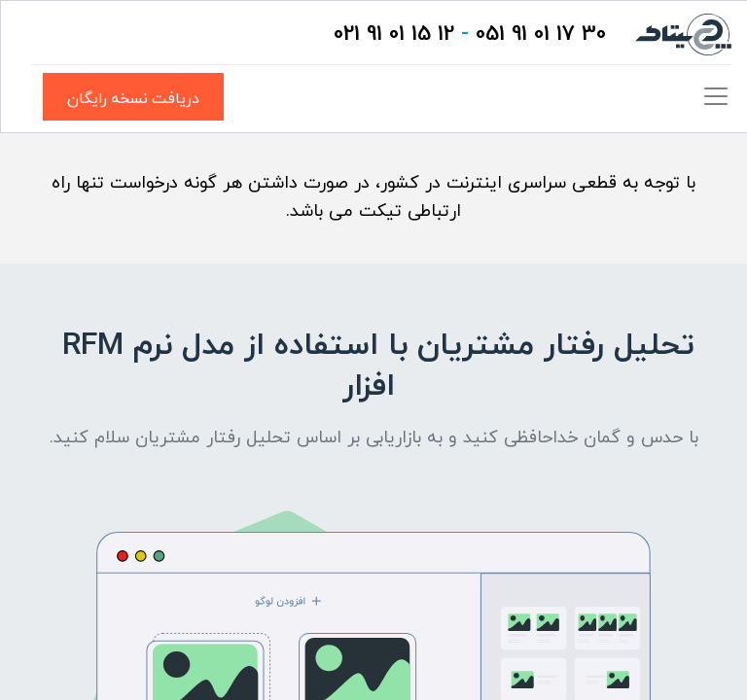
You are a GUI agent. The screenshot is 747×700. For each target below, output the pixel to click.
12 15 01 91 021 (394, 35)
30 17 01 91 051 (541, 35)
